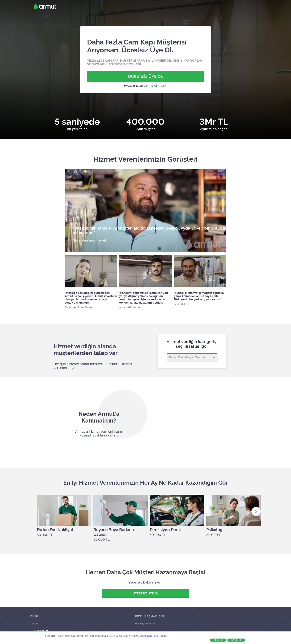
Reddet (218, 640)
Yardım (34, 624)
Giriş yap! (160, 86)
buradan (151, 636)
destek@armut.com (146, 624)
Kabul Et (236, 640)
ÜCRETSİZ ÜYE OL (145, 77)
